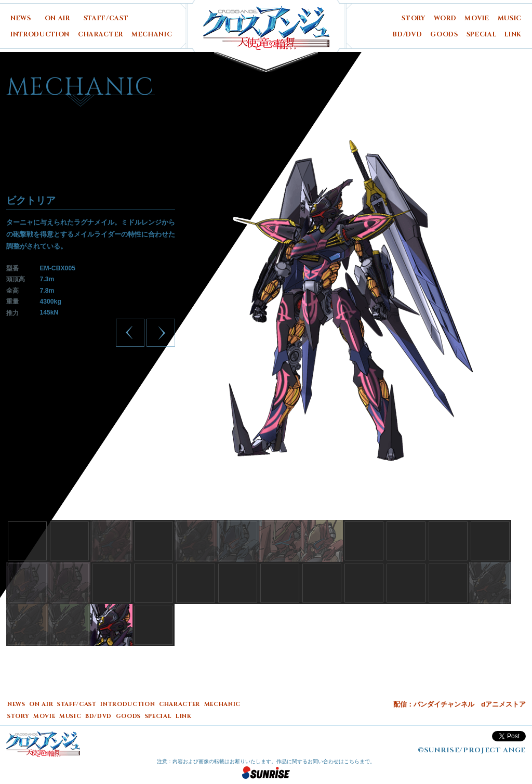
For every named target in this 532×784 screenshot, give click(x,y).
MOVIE (477, 18)
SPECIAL (482, 35)
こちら (352, 761)
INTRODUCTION (40, 35)
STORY (413, 18)
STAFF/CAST (106, 18)
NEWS (21, 18)
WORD (445, 18)
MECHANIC (152, 35)
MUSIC (510, 18)
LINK (513, 35)
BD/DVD (407, 35)
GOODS (444, 35)
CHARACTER (101, 35)
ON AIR (57, 18)
